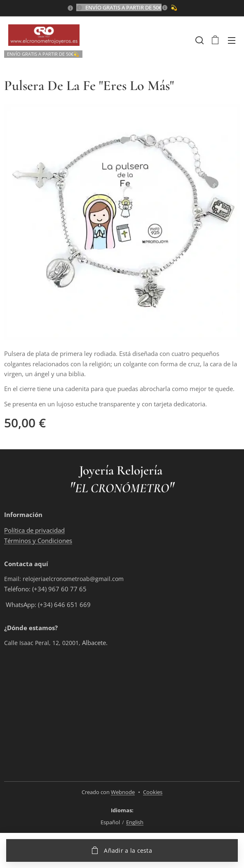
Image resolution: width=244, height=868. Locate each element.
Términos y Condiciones (38, 540)
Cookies (153, 792)
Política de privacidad (34, 530)
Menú (232, 40)
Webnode (123, 792)
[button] (199, 40)
